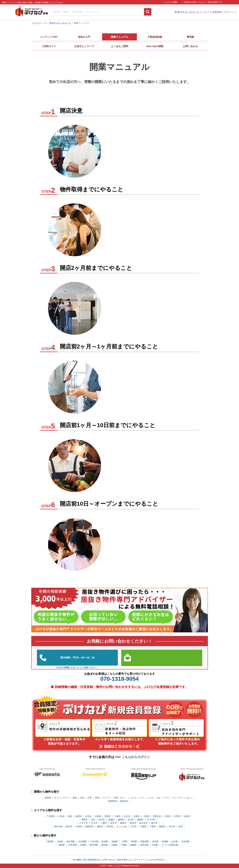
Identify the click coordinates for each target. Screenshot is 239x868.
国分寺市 (144, 823)
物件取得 (134, 224)
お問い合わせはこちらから (162, 658)
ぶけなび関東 (171, 2)
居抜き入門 (84, 38)
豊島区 (85, 820)
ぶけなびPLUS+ (157, 860)
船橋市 (162, 827)
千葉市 (153, 827)
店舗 (130, 156)
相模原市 (89, 827)
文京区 (88, 816)
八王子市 (84, 823)
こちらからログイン (136, 757)
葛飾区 (140, 820)
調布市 (123, 823)
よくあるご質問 (120, 47)
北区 (93, 820)
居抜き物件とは (125, 860)
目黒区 (137, 816)
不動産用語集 (155, 38)
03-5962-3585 (77, 658)
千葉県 (143, 827)
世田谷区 (157, 816)
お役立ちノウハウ (84, 47)
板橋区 (111, 820)
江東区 (117, 816)
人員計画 (134, 246)
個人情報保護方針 (92, 860)
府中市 (114, 823)
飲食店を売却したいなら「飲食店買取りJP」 (204, 2)
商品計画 (134, 235)
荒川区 (102, 820)
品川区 (127, 816)
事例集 (190, 38)
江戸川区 (151, 820)
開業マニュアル (120, 38)
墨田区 (108, 816)
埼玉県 (110, 827)
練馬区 (121, 820)
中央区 (61, 816)
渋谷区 (168, 816)
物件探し (134, 213)
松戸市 (172, 827)
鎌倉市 (100, 827)
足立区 (131, 820)
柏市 (181, 827)
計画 (130, 146)
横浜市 (69, 827)
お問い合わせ (190, 47)
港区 (70, 816)
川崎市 (79, 827)
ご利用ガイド (49, 47)
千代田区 (51, 816)
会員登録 (217, 12)
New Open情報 (155, 47)
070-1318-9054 (119, 679)
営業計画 (134, 330)
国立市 (154, 823)
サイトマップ (140, 860)
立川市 (94, 823)
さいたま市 (122, 827)
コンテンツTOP (49, 38)
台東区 (98, 816)
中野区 (178, 816)
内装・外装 (136, 287)
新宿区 (79, 816)
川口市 (133, 827)
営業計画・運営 (140, 482)
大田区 (146, 816)
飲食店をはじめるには (187, 12)
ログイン (229, 12)
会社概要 (77, 860)
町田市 (133, 823)
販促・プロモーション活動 (150, 319)
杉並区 (187, 816)
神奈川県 (58, 827)
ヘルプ (206, 12)
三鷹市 (104, 823)
